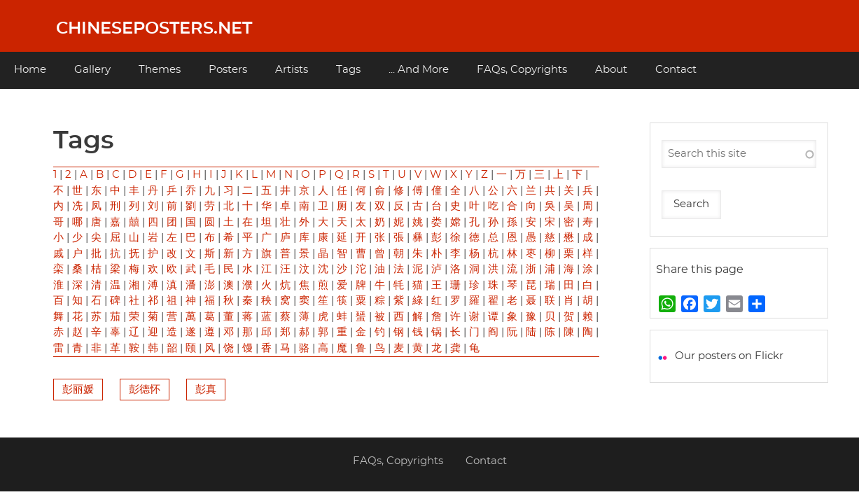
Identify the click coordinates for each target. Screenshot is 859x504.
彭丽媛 (78, 390)
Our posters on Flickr (729, 356)
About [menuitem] (611, 70)
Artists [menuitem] (292, 70)
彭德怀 (145, 390)
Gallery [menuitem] (92, 70)
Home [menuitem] (30, 70)
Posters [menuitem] (228, 70)
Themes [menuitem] (160, 70)
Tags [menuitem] (348, 70)
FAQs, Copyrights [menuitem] (522, 70)
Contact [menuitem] (676, 70)
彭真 (206, 390)
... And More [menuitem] (419, 70)
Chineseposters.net (154, 29)
